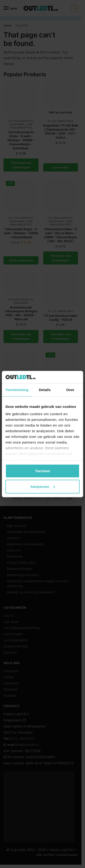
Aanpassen (43, 486)
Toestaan (43, 471)
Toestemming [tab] (17, 390)
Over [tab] (70, 390)
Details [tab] (45, 390)
